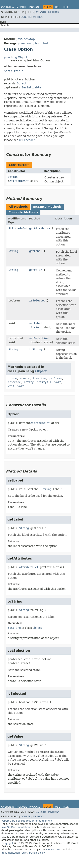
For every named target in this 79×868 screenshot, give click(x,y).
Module (22, 7)
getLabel (36, 251)
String (13, 251)
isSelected (37, 300)
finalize (39, 378)
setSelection (39, 338)
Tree (66, 7)
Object (22, 83)
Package (35, 7)
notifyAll (44, 382)
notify (29, 382)
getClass (55, 378)
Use (58, 7)
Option (13, 177)
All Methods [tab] (18, 207)
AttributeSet (19, 181)
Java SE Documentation (16, 827)
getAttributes (40, 228)
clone (13, 378)
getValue (36, 270)
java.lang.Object (16, 57)
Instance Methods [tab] (47, 207)
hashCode (14, 382)
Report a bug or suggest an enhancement (27, 821)
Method (53, 12)
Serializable (14, 71)
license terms (54, 850)
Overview (8, 7)
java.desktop (26, 39)
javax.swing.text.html (33, 43)
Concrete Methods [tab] (23, 212)
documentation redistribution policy (23, 853)
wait (58, 382)
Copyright (7, 843)
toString (36, 349)
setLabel (36, 323)
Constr (41, 12)
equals (25, 378)
